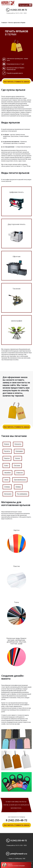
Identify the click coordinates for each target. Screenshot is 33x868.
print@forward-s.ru (16, 854)
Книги (6, 465)
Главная (4, 23)
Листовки (17, 465)
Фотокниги (8, 494)
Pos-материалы (22, 494)
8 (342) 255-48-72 (16, 10)
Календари (19, 451)
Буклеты (7, 451)
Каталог (18, 458)
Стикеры (7, 487)
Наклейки (7, 473)
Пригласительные (20, 480)
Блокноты (18, 444)
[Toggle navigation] (25, 5)
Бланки (7, 444)
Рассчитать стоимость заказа (17, 82)
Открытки (19, 473)
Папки (6, 480)
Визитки (7, 458)
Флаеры (18, 487)
